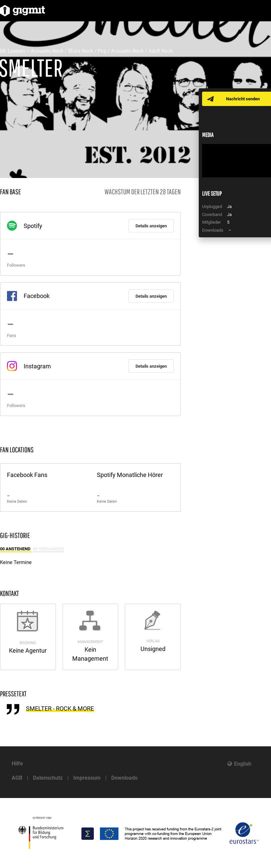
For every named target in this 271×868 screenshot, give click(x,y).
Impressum (87, 778)
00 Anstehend (16, 549)
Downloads (124, 778)
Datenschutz (48, 778)
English (243, 764)
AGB (17, 778)
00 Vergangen (48, 549)
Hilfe (17, 763)
